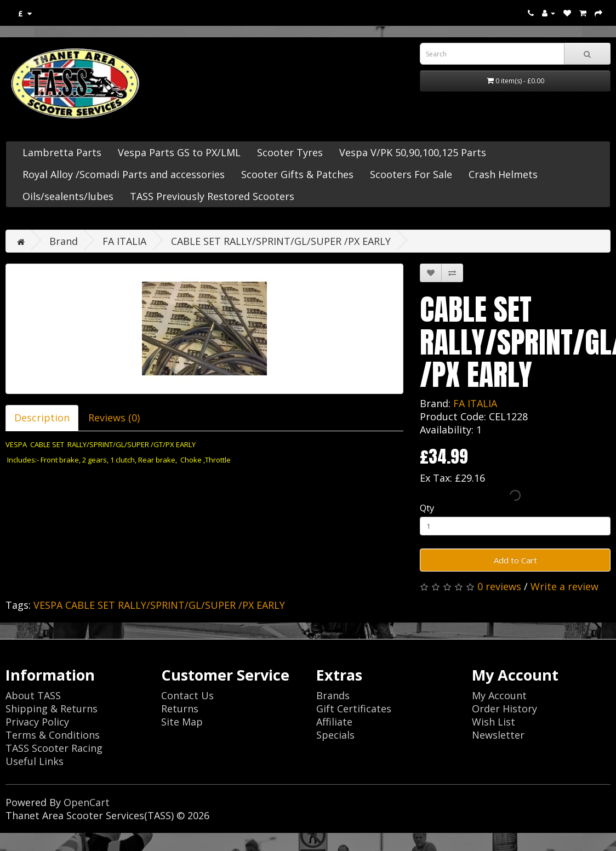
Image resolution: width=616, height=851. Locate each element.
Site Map (182, 722)
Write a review (564, 586)
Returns (180, 709)
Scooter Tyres (290, 152)
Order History (504, 709)
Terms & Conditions (53, 735)
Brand (64, 241)
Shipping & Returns (52, 709)
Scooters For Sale (411, 174)
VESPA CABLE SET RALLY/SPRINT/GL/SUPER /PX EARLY (159, 605)
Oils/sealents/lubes (68, 196)
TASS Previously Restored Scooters (212, 196)
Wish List (494, 722)
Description (42, 418)
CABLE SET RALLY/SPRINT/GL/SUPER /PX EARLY (281, 241)
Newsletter (498, 735)
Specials (335, 735)
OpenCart (87, 802)
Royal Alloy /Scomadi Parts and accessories (124, 174)
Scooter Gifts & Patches (297, 174)
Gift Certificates (354, 709)
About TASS (33, 695)
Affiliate (334, 722)
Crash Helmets (503, 174)
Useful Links (35, 761)
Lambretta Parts (62, 152)
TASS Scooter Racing (54, 748)
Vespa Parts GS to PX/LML (179, 152)
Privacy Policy (37, 722)
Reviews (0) (114, 418)
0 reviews (499, 586)
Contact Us (187, 695)
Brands (333, 695)
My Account (499, 695)
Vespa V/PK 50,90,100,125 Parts (413, 152)
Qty (427, 508)
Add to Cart (515, 560)
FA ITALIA (124, 241)
